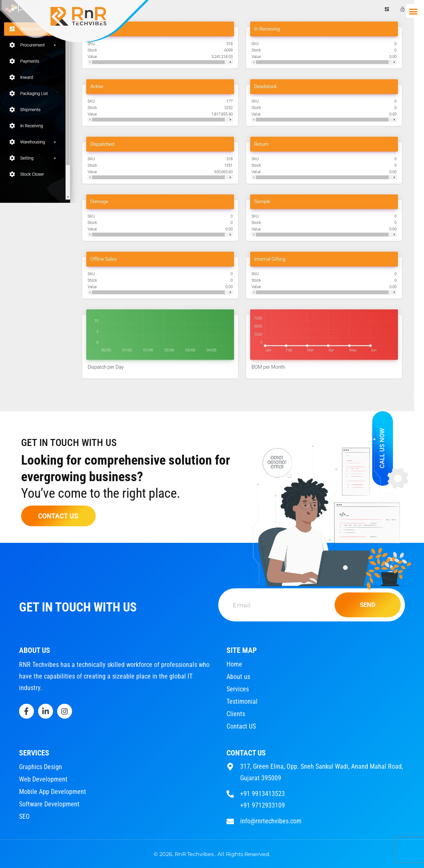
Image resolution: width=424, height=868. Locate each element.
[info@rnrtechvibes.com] (230, 820)
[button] (413, 11)
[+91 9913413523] (230, 793)
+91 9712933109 (263, 805)
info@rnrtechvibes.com (271, 821)
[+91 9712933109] (230, 804)
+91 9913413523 (263, 794)
